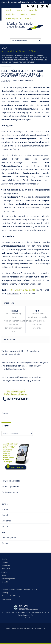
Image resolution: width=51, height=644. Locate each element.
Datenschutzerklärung (11, 596)
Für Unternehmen (10, 492)
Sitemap (5, 593)
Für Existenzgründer (11, 481)
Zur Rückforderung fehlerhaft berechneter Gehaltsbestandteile (21, 353)
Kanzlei (9, 10)
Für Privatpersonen (10, 486)
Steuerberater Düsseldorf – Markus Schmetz (29, 58)
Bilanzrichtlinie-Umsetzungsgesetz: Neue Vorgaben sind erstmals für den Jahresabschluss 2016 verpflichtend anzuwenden (25, 366)
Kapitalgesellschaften (24, 81)
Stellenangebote (13, 18)
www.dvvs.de (26, 618)
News (34, 14)
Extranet (21, 10)
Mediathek (11, 14)
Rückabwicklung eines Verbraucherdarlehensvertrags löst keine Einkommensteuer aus (15, 323)
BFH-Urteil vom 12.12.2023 (23, 290)
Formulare (34, 10)
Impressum (6, 599)
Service (23, 14)
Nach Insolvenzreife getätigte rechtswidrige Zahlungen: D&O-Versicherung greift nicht (21, 379)
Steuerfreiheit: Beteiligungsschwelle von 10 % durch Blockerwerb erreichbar (38, 321)
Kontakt (29, 18)
